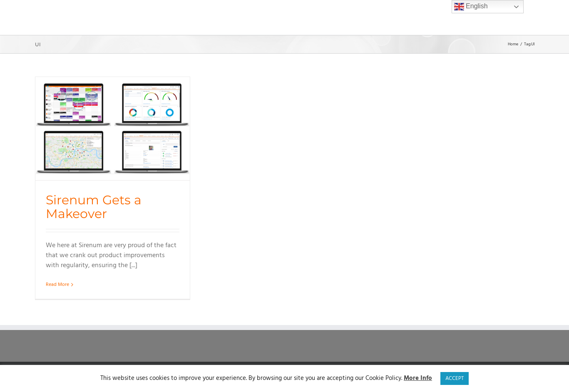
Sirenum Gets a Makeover (94, 207)
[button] (523, 17)
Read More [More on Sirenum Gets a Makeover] (57, 285)
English (471, 7)
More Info (418, 378)
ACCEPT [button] (455, 378)
